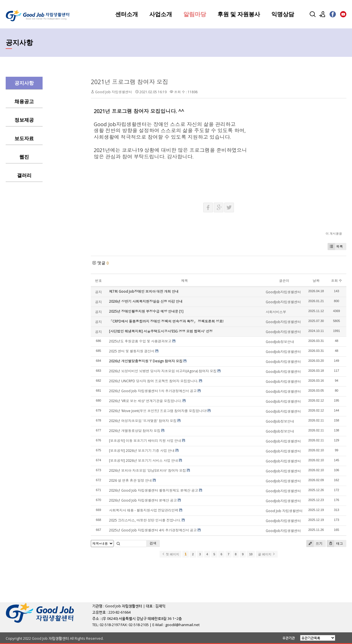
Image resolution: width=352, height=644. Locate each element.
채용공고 (24, 102)
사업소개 (161, 14)
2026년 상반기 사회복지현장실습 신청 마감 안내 (146, 301)
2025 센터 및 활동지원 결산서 (132, 351)
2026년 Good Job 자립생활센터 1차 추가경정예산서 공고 (153, 391)
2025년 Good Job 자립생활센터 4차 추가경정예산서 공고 (153, 530)
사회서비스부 (276, 312)
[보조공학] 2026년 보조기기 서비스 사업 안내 (143, 461)
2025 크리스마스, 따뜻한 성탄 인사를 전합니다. (145, 520)
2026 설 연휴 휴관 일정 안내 (130, 480)
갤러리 (24, 175)
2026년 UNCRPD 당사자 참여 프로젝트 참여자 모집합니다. (154, 381)
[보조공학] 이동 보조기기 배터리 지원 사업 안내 (145, 441)
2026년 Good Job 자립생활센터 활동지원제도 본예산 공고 (154, 490)
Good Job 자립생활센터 (114, 92)
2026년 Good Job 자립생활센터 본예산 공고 (143, 500)
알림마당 (195, 14)
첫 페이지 (170, 554)
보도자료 (24, 139)
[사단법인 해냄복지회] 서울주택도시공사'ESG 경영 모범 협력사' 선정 (161, 331)
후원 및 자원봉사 (239, 14)
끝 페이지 (267, 554)
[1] (181, 311)
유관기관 (289, 638)
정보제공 (24, 120)
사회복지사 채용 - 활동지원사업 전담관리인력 (144, 510)
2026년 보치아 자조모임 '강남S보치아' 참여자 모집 (147, 470)
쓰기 (314, 544)
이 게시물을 (334, 233)
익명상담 (283, 14)
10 (251, 554)
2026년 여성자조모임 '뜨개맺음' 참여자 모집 (143, 421)
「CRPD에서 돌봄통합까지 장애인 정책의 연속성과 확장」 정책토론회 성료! (166, 321)
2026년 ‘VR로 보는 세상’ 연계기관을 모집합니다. (145, 401)
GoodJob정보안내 (280, 342)
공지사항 (24, 83)
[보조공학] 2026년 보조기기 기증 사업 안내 (142, 451)
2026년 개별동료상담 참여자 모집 (135, 431)
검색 (153, 543)
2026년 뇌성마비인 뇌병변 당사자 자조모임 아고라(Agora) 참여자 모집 (163, 371)
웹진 (24, 157)
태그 (335, 544)
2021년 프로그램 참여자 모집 (130, 82)
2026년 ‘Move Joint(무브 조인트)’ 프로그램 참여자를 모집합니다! (158, 411)
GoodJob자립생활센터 (283, 292)
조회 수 (337, 281)
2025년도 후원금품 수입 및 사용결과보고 (140, 341)
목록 (335, 247)
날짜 (316, 281)
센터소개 (127, 14)
